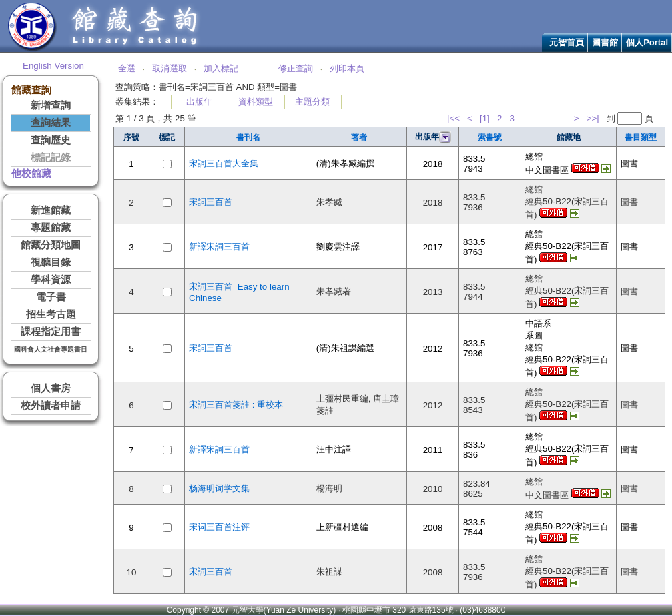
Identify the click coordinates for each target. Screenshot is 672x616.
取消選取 (170, 68)
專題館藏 (51, 228)
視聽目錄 (51, 262)
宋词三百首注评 (219, 527)
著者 (359, 137)
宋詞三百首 (211, 202)
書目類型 (641, 137)
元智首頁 (567, 42)
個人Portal (647, 42)
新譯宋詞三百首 (219, 247)
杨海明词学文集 (219, 488)
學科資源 (51, 280)
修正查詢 (296, 68)
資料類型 (256, 102)
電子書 (51, 297)
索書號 (490, 137)
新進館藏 (51, 210)
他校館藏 (31, 174)
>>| (593, 118)
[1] (485, 118)
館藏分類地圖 (51, 245)
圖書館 (605, 42)
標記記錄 (51, 158)
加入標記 (221, 68)
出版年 (199, 102)
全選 (127, 68)
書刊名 (248, 137)
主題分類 (312, 102)
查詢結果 (51, 123)
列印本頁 (347, 68)
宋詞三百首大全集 (224, 163)
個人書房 (51, 388)
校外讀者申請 (51, 406)
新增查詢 (51, 105)
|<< (453, 118)
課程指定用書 (51, 332)
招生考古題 (51, 314)
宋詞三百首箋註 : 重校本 (236, 405)
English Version (53, 66)
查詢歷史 (51, 140)
